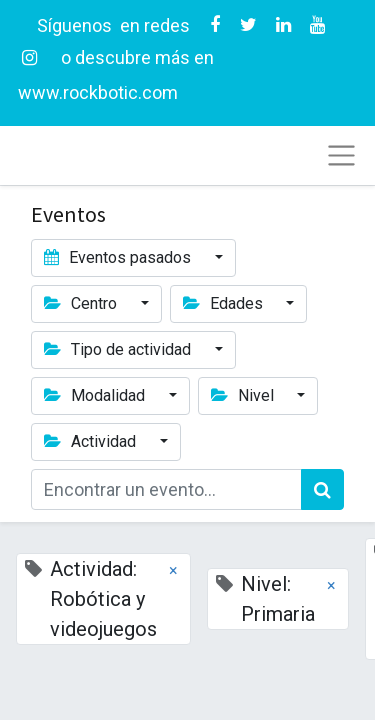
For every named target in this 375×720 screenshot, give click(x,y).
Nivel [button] (244, 395)
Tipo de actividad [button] (119, 349)
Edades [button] (225, 303)
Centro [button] (82, 303)
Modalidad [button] (96, 395)
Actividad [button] (92, 441)
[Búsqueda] (322, 489)
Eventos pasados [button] (119, 257)
